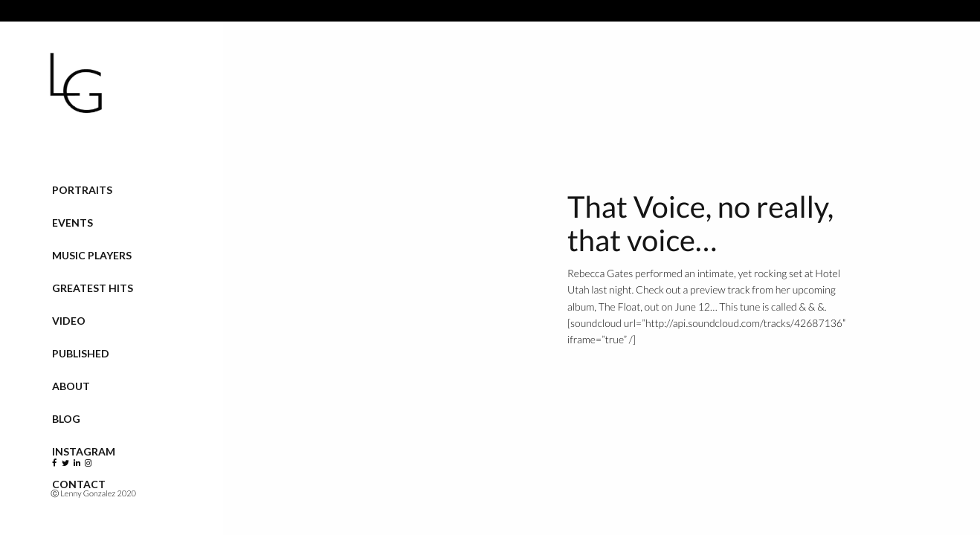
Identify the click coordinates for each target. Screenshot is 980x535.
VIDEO (69, 321)
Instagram (84, 451)
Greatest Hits (93, 288)
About (71, 386)
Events (72, 223)
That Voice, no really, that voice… (700, 223)
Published (81, 353)
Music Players (92, 255)
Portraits (82, 190)
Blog (66, 419)
